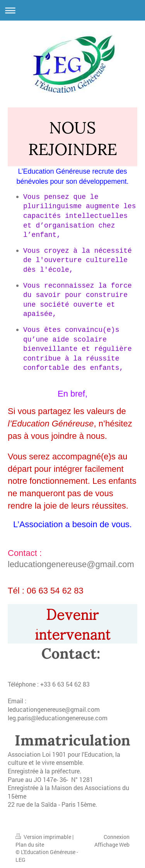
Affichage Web (112, 841)
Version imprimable (44, 834)
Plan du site (30, 841)
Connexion (117, 834)
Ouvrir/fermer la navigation (72, 10)
